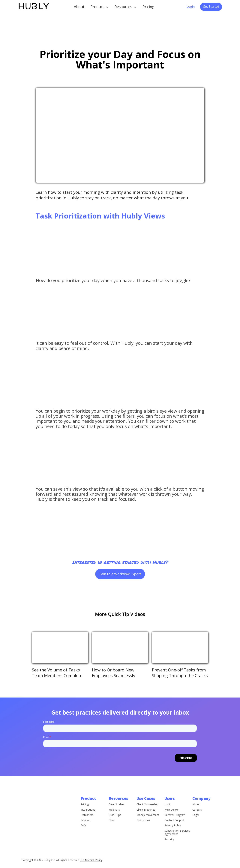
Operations (143, 827)
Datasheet (87, 818)
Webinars (114, 817)
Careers (197, 813)
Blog (111, 827)
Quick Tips (115, 822)
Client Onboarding (147, 812)
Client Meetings (146, 817)
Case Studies (116, 812)
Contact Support (174, 831)
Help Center (172, 821)
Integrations (88, 813)
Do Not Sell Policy (91, 860)
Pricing (148, 7)
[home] (33, 7)
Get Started (211, 7)
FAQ (83, 829)
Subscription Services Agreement (177, 843)
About (79, 7)
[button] (99, 7)
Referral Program (175, 826)
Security (169, 850)
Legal (196, 818)
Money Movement (148, 822)
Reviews (86, 824)
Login (191, 7)
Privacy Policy (173, 836)
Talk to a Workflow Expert (120, 574)
